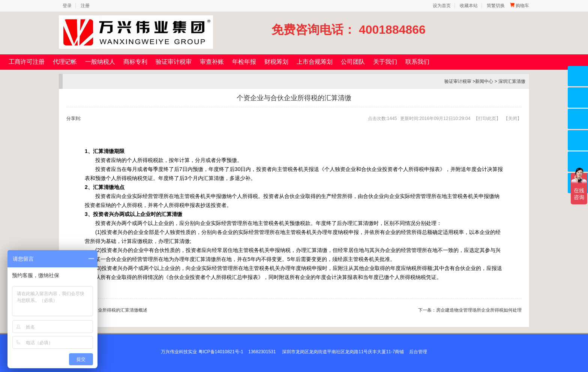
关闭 (513, 118)
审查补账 (212, 62)
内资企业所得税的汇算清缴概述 (116, 310)
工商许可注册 (27, 62)
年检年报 (244, 62)
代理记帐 (65, 62)
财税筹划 (276, 62)
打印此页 (487, 118)
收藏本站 (469, 6)
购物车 (520, 6)
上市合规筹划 (315, 62)
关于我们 (385, 62)
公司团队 (353, 62)
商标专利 (135, 62)
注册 (85, 6)
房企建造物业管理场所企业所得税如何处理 (479, 310)
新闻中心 (484, 81)
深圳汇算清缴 (512, 81)
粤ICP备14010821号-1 (221, 352)
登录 (67, 6)
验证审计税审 (174, 62)
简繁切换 (496, 6)
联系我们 (417, 62)
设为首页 (442, 6)
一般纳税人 (100, 62)
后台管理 (418, 352)
